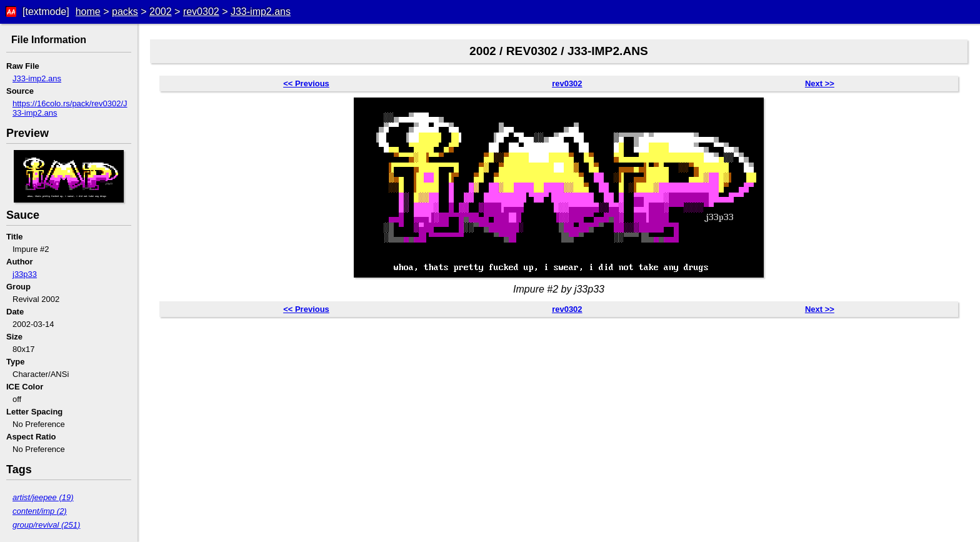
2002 (161, 12)
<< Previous (306, 83)
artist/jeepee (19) (43, 497)
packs (125, 12)
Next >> (820, 83)
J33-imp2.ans (261, 12)
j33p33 (25, 274)
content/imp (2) (40, 511)
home (88, 12)
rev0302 (201, 12)
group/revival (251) (46, 525)
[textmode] (46, 12)
